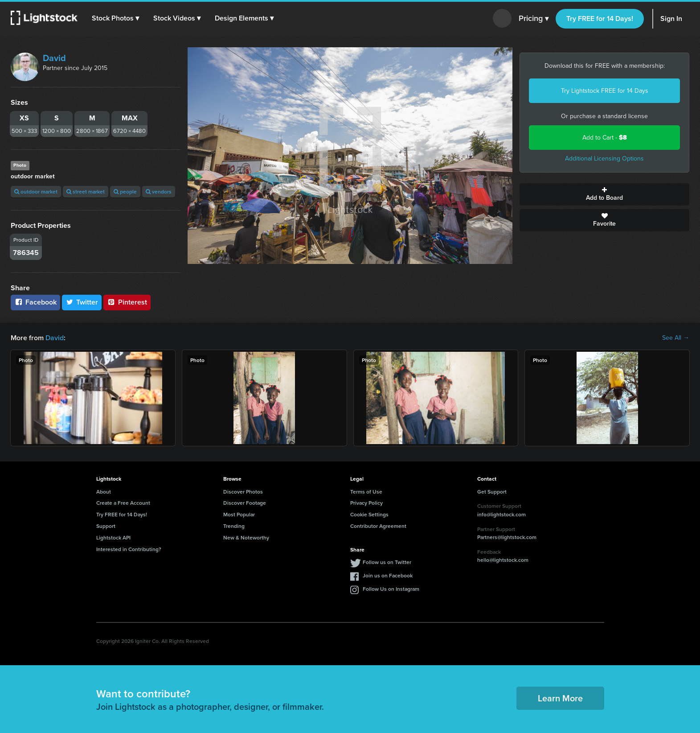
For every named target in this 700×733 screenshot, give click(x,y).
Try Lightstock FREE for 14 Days (605, 91)
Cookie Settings (369, 514)
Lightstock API (113, 537)
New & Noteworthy (246, 537)
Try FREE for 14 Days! (600, 19)
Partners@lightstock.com (507, 537)
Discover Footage (245, 503)
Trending (234, 526)
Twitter (82, 302)
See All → (676, 338)
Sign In (671, 19)
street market (86, 191)
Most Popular (239, 514)
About (104, 492)
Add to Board (604, 194)
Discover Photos (243, 492)
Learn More (560, 698)
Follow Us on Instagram (391, 589)
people (125, 191)
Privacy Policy (366, 503)
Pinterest (127, 302)
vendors (159, 191)
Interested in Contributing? (129, 549)
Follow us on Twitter (387, 562)
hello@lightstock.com (503, 560)
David (54, 58)
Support (106, 526)
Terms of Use (366, 492)
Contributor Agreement (378, 526)
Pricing (534, 19)
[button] (115, 18)
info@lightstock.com (501, 514)
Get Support (492, 492)
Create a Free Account (123, 503)
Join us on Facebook (388, 575)
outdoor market (36, 191)
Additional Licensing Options (604, 159)
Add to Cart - (605, 138)
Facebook (35, 302)
